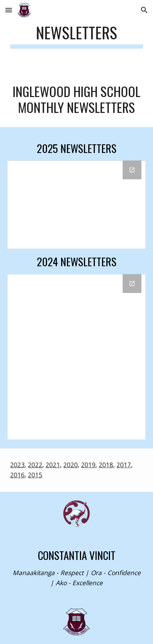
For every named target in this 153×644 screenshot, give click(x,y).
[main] (76, 36)
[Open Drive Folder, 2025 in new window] (132, 170)
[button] (9, 10)
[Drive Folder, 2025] (76, 205)
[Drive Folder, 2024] (76, 357)
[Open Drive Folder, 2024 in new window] (132, 284)
